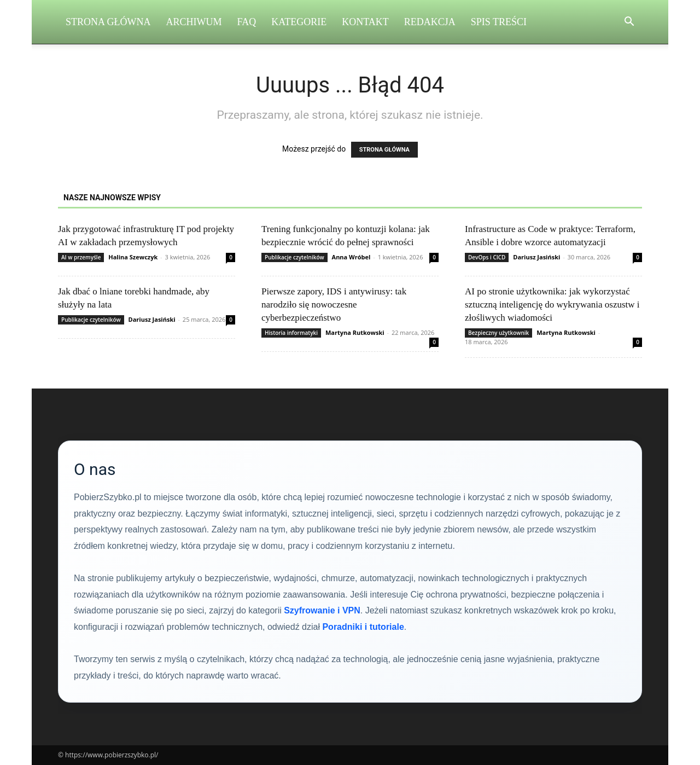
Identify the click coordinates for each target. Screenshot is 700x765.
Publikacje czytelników (294, 257)
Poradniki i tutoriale (363, 627)
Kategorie (299, 22)
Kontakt (365, 22)
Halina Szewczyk (133, 257)
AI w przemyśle (81, 257)
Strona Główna (108, 22)
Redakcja (430, 22)
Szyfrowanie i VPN (322, 610)
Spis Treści (499, 22)
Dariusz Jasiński (536, 257)
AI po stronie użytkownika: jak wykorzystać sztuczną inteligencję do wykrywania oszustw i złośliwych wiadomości (552, 305)
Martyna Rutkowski (355, 332)
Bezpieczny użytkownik (498, 333)
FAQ (247, 22)
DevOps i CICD (487, 257)
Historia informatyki (291, 333)
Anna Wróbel (351, 257)
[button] (629, 23)
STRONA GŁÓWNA (384, 150)
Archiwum (194, 22)
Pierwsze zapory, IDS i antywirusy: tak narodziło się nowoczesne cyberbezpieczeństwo (334, 305)
